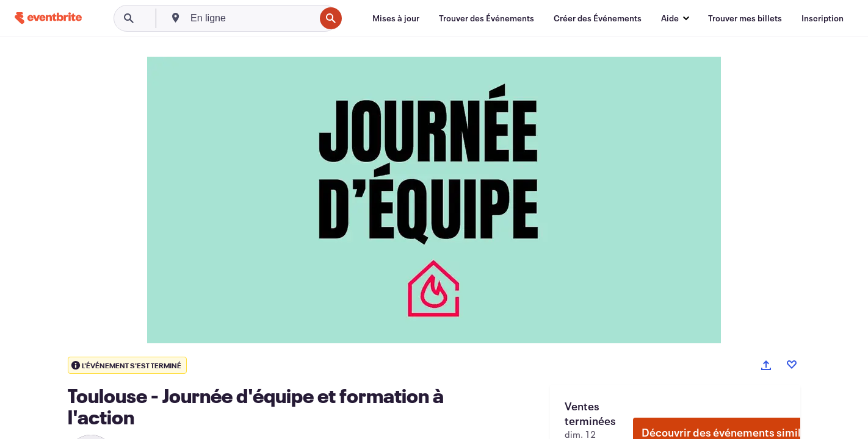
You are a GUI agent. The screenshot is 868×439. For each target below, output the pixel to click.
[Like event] (792, 365)
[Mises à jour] (396, 18)
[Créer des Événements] (598, 18)
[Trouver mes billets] (745, 18)
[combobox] (251, 18)
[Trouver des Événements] (486, 18)
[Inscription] (823, 18)
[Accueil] (48, 18)
